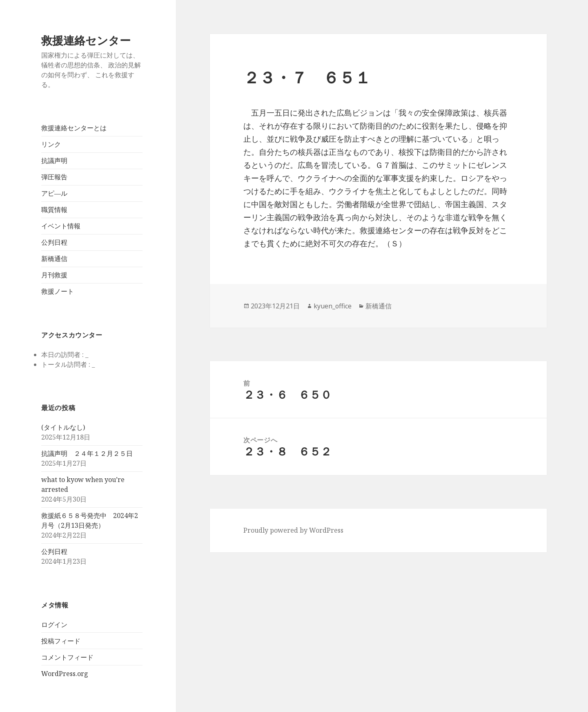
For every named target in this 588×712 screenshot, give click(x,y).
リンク (51, 144)
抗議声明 (54, 161)
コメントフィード (67, 657)
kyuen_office (333, 306)
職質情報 (54, 210)
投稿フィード (61, 641)
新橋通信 (54, 259)
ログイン (54, 625)
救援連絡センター (86, 40)
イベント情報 (61, 226)
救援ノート (58, 291)
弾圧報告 (54, 177)
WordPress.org (65, 674)
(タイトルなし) (63, 427)
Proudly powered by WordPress (293, 530)
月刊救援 (54, 275)
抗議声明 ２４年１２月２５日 (87, 453)
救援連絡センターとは (74, 128)
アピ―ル (54, 193)
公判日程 (54, 242)
